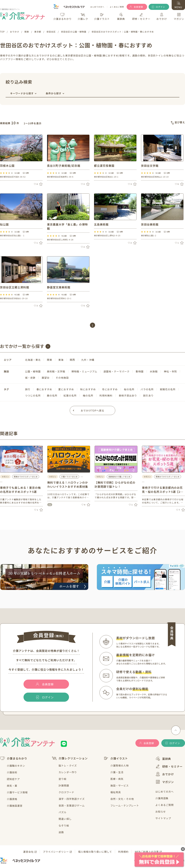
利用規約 (123, 852)
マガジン (165, 782)
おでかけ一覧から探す (22, 346)
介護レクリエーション (70, 758)
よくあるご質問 (117, 7)
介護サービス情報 (17, 792)
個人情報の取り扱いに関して (95, 852)
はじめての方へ (97, 7)
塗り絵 (63, 779)
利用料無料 (106, 395)
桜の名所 (129, 389)
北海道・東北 (33, 360)
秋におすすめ (88, 389)
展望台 (46, 378)
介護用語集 (162, 798)
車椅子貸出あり (128, 395)
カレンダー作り (68, 772)
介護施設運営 (15, 806)
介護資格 (12, 799)
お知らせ (161, 812)
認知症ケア (13, 779)
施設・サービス (119, 785)
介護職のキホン (16, 766)
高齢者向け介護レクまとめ (119, 477)
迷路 (61, 832)
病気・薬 (12, 786)
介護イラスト (116, 758)
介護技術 (12, 772)
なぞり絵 (64, 825)
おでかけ (165, 774)
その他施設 (62, 378)
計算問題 (64, 785)
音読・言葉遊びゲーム (72, 805)
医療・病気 (117, 779)
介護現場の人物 (119, 765)
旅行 (28, 389)
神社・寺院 (170, 371)
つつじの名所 (33, 395)
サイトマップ (163, 818)
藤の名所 (52, 395)
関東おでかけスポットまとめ (26, 477)
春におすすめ (44, 389)
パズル (63, 812)
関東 (49, 360)
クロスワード (66, 792)
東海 (61, 360)
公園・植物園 (33, 371)
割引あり (148, 395)
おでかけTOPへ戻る (92, 410)
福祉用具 (116, 792)
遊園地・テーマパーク (116, 371)
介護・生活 (117, 772)
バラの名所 (147, 389)
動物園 (140, 371)
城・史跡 (30, 378)
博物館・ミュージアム (84, 371)
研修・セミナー (169, 766)
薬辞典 (163, 759)
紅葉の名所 (70, 395)
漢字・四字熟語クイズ (72, 799)
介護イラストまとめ (69, 477)
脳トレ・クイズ (68, 765)
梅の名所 (88, 395)
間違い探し (65, 819)
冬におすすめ (110, 389)
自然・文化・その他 (122, 799)
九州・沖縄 (88, 360)
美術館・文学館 (56, 371)
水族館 (154, 371)
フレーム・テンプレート (125, 805)
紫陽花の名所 (168, 389)
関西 (72, 360)
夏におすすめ (66, 389)
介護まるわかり (14, 758)
